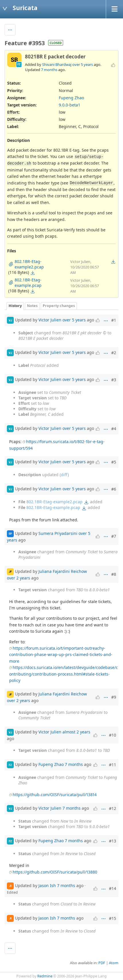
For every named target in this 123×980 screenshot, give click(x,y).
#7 (114, 536)
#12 (113, 808)
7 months (49, 70)
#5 (114, 462)
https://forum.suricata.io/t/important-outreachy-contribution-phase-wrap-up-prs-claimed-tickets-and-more (61, 655)
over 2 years (18, 578)
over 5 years (83, 64)
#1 (114, 320)
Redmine (45, 976)
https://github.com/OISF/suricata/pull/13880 (55, 872)
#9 (114, 697)
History (15, 306)
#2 (114, 353)
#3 (114, 380)
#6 (114, 489)
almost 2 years (76, 732)
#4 (114, 429)
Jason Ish (47, 885)
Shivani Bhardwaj (57, 64)
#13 (113, 841)
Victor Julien (50, 320)
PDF (102, 963)
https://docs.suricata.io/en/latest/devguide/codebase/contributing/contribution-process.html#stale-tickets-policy (64, 674)
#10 (113, 735)
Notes (32, 306)
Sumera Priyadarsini (58, 533)
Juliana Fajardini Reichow (63, 571)
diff (64, 475)
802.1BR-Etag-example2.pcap (54, 502)
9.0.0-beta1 (70, 105)
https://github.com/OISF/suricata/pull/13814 (55, 795)
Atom (114, 963)
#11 (113, 765)
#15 (113, 918)
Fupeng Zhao (71, 98)
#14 (113, 888)
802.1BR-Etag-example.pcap (53, 507)
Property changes (59, 306)
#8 (114, 574)
